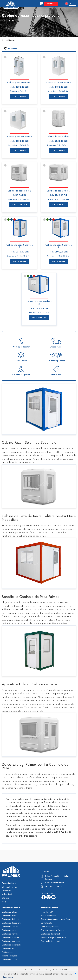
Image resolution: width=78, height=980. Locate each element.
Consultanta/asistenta (50, 927)
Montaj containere (48, 916)
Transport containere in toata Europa (56, 920)
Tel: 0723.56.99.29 (51, 887)
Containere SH (8, 949)
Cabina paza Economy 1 (19, 82)
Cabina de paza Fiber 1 (58, 136)
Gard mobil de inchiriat (50, 942)
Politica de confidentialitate (35, 971)
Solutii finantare (47, 924)
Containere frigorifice (11, 942)
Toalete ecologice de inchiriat (53, 938)
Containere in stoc (10, 960)
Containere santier (10, 931)
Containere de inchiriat (50, 935)
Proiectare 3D (47, 913)
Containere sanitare (10, 927)
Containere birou (9, 916)
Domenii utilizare (9, 884)
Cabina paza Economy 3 (19, 136)
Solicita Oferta (20, 205)
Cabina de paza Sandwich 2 (58, 246)
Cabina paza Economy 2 (58, 82)
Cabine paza (7, 953)
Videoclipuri (7, 895)
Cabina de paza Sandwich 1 (19, 246)
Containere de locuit (10, 920)
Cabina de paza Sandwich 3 (39, 302)
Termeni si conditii (16, 971)
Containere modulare (11, 938)
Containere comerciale (11, 946)
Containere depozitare (11, 924)
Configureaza (20, 96)
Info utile (5, 899)
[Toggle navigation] (73, 4)
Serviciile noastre (49, 908)
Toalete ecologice (9, 957)
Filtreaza (10, 48)
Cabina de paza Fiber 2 (19, 191)
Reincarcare (8, 977)
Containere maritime (10, 935)
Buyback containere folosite (52, 931)
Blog (4, 902)
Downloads (7, 891)
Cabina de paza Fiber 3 (58, 191)
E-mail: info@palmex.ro (52, 883)
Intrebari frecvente (10, 888)
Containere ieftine (9, 913)
